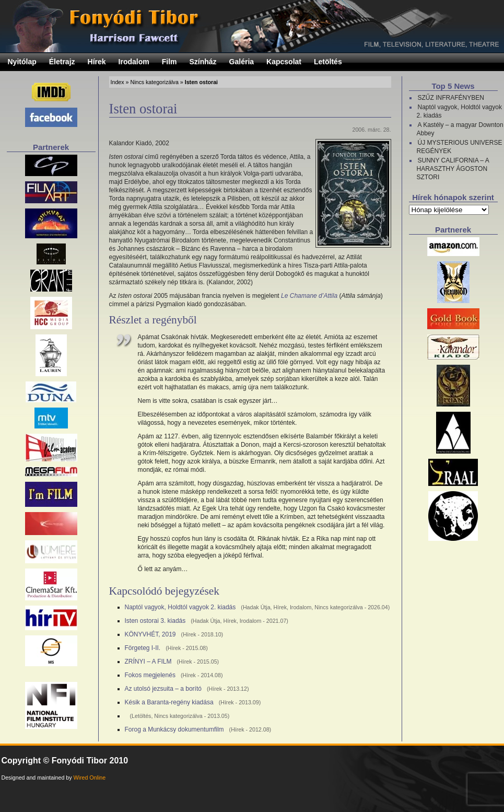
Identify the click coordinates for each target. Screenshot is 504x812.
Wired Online (90, 778)
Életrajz (62, 62)
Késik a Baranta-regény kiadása (169, 702)
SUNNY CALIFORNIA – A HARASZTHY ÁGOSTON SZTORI (453, 169)
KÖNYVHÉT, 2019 (150, 634)
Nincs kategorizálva (154, 82)
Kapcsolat (284, 62)
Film (169, 62)
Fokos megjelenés (150, 675)
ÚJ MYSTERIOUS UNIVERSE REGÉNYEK (460, 147)
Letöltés (328, 62)
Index (118, 82)
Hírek (97, 62)
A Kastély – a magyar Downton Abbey (460, 129)
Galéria (242, 62)
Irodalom (134, 62)
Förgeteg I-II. (143, 648)
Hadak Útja (257, 607)
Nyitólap (22, 62)
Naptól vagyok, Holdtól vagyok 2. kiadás (180, 607)
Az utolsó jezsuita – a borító (163, 689)
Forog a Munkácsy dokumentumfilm (174, 729)
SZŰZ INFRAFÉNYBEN (451, 98)
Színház (203, 62)
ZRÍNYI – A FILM (148, 662)
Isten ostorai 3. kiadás (155, 621)
